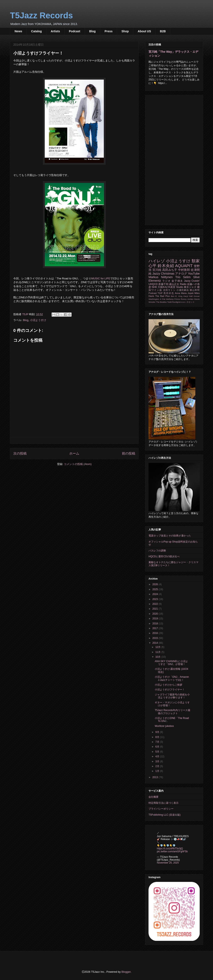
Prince (177, 299)
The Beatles (161, 302)
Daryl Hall (188, 296)
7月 (158, 742)
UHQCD (153, 284)
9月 (158, 732)
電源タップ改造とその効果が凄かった (170, 536)
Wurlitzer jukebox (164, 726)
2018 (156, 624)
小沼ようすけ (38, 320)
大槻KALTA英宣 (167, 287)
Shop (125, 31)
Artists (55, 31)
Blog (92, 31)
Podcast (74, 31)
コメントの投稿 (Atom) (78, 464)
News (18, 31)
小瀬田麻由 (183, 290)
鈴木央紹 (166, 266)
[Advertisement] (174, 159)
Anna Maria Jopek (184, 293)
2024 (156, 594)
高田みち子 (170, 270)
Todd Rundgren (174, 302)
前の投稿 (129, 453)
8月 (158, 737)
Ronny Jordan (187, 299)
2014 (156, 643)
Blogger (126, 972)
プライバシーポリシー (161, 809)
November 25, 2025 (168, 863)
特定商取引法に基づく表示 (163, 803)
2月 (158, 766)
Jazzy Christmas (163, 274)
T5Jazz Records (41, 15)
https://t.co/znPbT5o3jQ (170, 849)
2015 (156, 638)
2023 (156, 599)
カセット (191, 302)
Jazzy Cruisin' (192, 281)
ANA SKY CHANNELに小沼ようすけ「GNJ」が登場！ (171, 663)
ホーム (74, 453)
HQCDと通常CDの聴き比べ (164, 556)
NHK (154, 287)
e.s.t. (184, 302)
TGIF (160, 293)
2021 (156, 609)
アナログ (181, 274)
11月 (158, 652)
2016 (156, 633)
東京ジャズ (190, 287)
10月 (158, 657)
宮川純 (157, 270)
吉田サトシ (169, 290)
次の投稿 (20, 453)
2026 (156, 584)
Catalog (37, 31)
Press (109, 31)
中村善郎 (184, 270)
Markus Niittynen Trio (164, 277)
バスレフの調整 (157, 551)
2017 (156, 628)
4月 (158, 756)
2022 (156, 604)
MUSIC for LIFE (101, 278)
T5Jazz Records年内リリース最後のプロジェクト (173, 712)
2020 (156, 614)
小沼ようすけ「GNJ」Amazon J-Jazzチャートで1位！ (172, 678)
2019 (156, 619)
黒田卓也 (169, 293)
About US (144, 31)
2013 (156, 777)
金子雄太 (177, 281)
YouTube (194, 274)
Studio (180, 287)
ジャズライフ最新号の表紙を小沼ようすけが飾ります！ (172, 696)
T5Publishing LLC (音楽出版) (165, 815)
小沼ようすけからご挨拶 (168, 685)
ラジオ (167, 281)
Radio (183, 284)
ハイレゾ (157, 261)
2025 (156, 589)
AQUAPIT (184, 266)
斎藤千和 (163, 284)
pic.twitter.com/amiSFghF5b (172, 851)
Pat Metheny (168, 299)
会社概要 (154, 797)
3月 (158, 761)
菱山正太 (174, 284)
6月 (158, 747)
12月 (158, 647)
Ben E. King (176, 296)
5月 (158, 752)
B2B (163, 31)
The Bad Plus (162, 296)
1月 (158, 771)
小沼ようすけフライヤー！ (170, 690)
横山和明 (195, 290)
